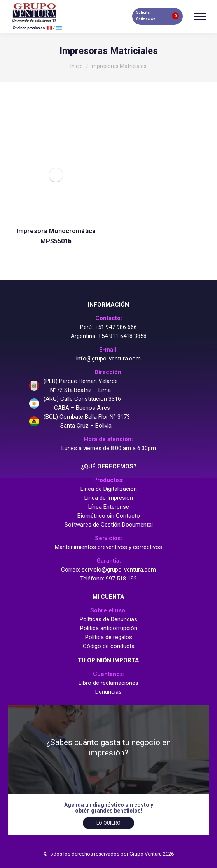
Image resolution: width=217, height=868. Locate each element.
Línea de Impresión (109, 498)
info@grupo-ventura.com (108, 359)
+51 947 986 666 (116, 327)
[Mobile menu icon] (200, 16)
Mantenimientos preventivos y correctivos (108, 547)
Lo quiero (108, 823)
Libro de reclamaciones (108, 683)
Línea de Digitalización (109, 489)
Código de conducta (109, 646)
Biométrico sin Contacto (109, 516)
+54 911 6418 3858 (122, 336)
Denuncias (108, 692)
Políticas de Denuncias (108, 619)
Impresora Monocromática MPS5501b (56, 234)
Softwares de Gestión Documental (109, 525)
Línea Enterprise (109, 507)
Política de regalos (109, 637)
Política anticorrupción (109, 628)
